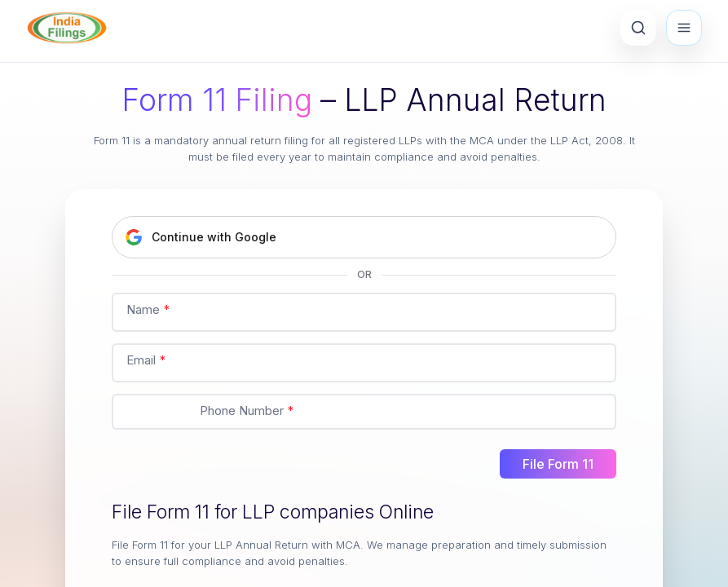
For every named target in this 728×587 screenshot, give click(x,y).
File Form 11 (558, 464)
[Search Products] (638, 28)
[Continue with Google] (364, 237)
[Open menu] (684, 28)
